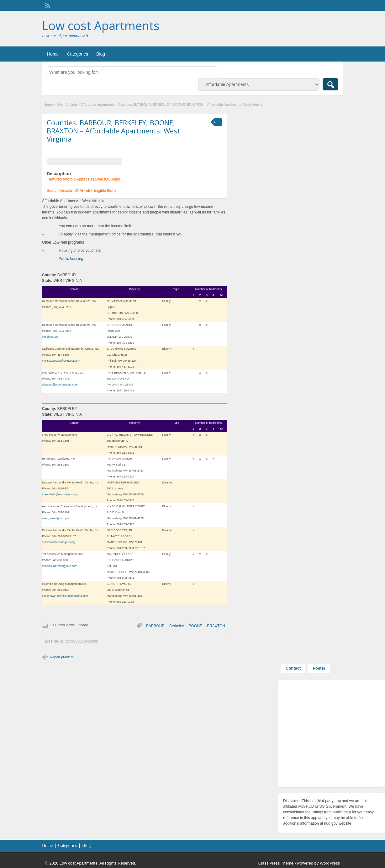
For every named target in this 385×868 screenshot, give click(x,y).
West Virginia (67, 105)
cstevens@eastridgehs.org (59, 542)
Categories (77, 54)
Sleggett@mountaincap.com (60, 385)
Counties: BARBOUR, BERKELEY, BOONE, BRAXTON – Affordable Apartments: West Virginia (113, 131)
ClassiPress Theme (276, 863)
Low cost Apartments (101, 25)
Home (53, 54)
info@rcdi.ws (50, 337)
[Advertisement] (332, 735)
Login (335, 5)
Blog (101, 54)
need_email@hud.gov (56, 518)
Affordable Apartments (98, 105)
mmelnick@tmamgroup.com (60, 566)
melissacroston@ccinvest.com (61, 361)
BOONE (195, 626)
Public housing (71, 259)
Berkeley (177, 626)
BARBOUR (155, 626)
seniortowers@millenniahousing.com (65, 596)
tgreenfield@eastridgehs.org (60, 494)
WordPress (330, 863)
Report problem (62, 657)
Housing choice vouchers (80, 251)
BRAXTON (216, 626)
